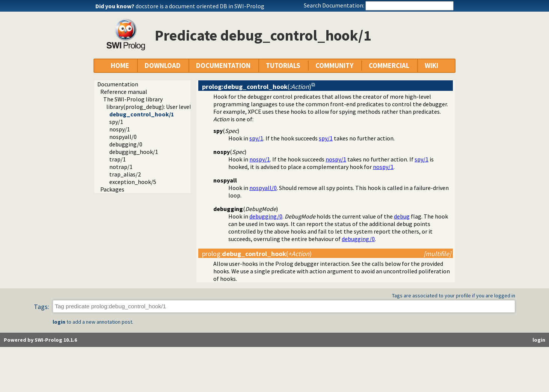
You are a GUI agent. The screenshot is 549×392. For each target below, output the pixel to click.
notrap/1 (121, 167)
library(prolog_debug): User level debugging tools (170, 107)
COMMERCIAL (389, 66)
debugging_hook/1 (134, 152)
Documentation (118, 84)
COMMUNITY (334, 66)
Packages (112, 189)
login (59, 322)
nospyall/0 (123, 137)
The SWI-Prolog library (133, 99)
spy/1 (116, 122)
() (257, 87)
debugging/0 (126, 144)
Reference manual (124, 92)
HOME (120, 66)
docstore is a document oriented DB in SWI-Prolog (200, 6)
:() (257, 254)
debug (402, 216)
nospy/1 (120, 129)
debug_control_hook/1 (142, 114)
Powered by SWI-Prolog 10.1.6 (40, 340)
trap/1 (118, 159)
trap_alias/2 (125, 174)
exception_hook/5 (133, 182)
